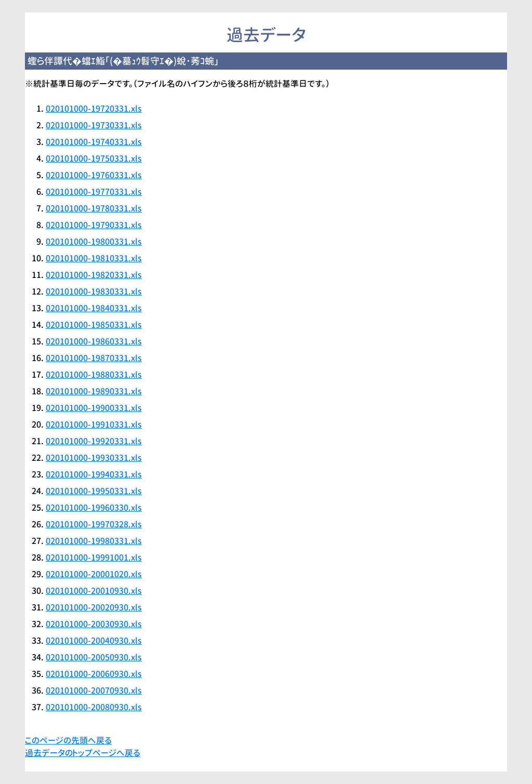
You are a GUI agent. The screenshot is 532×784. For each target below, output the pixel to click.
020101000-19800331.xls (94, 242)
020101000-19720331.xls (94, 109)
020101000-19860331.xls (94, 341)
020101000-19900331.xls (94, 408)
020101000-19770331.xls (94, 192)
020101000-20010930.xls (94, 591)
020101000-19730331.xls (94, 125)
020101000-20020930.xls (94, 607)
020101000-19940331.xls (94, 474)
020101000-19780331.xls (94, 208)
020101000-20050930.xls (94, 657)
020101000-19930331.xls (94, 458)
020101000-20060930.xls (94, 674)
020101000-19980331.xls (94, 541)
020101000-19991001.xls (94, 557)
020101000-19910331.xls (94, 424)
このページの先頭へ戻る (68, 740)
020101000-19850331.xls (94, 325)
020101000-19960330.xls (94, 508)
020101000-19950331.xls (94, 491)
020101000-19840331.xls (94, 308)
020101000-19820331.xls (94, 275)
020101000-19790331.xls (94, 225)
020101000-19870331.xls (94, 358)
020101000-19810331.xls (94, 258)
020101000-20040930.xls (94, 641)
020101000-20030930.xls (94, 624)
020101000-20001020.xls (94, 574)
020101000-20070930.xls (94, 690)
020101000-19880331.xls (94, 375)
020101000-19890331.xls (94, 391)
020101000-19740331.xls (94, 142)
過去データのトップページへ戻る (83, 753)
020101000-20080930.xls (94, 707)
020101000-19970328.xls (94, 524)
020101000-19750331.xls (94, 158)
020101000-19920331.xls (94, 441)
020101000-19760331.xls (94, 175)
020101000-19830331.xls (94, 291)
